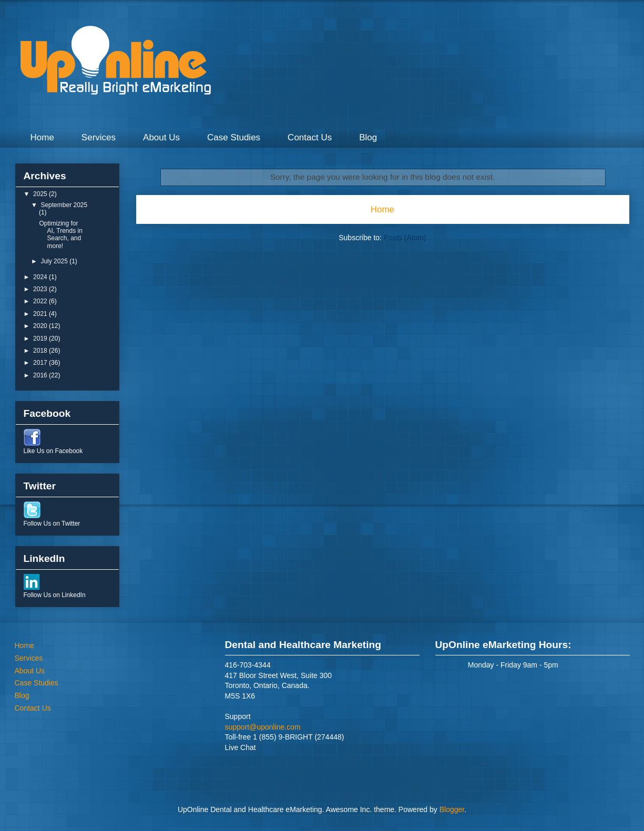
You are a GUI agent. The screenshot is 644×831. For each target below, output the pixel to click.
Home (42, 137)
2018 (41, 351)
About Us (161, 137)
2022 (41, 301)
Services (99, 137)
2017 (41, 363)
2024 (41, 277)
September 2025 (64, 205)
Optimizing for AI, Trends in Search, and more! (60, 235)
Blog (368, 137)
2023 (41, 289)
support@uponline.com (263, 727)
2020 (41, 326)
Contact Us (310, 137)
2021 (41, 314)
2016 (41, 375)
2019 (41, 338)
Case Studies (234, 137)
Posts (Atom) (405, 238)
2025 (41, 194)
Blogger (452, 809)
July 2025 (55, 261)
